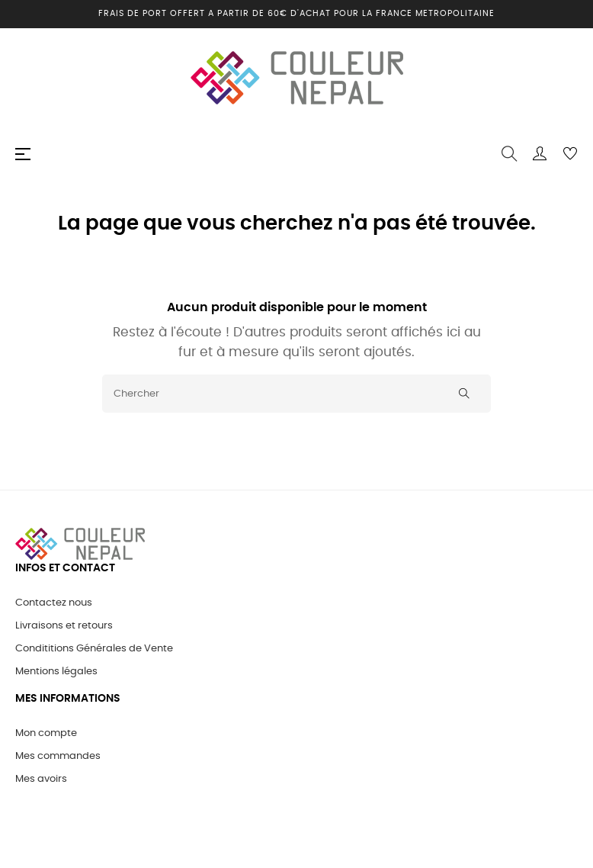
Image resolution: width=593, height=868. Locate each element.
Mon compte (46, 733)
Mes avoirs (41, 779)
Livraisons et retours (64, 626)
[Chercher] (296, 394)
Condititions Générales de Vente (94, 649)
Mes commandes (58, 756)
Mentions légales (56, 672)
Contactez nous (54, 603)
